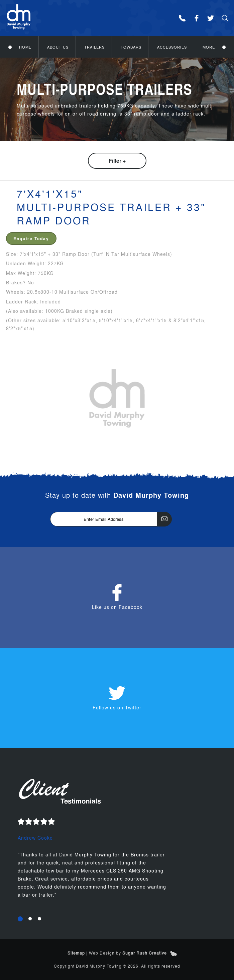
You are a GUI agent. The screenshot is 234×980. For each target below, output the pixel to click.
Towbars (131, 47)
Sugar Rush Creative (145, 953)
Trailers (94, 47)
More (209, 47)
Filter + (117, 161)
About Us (58, 47)
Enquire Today (31, 238)
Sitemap (76, 953)
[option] (117, 863)
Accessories (172, 47)
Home (25, 47)
